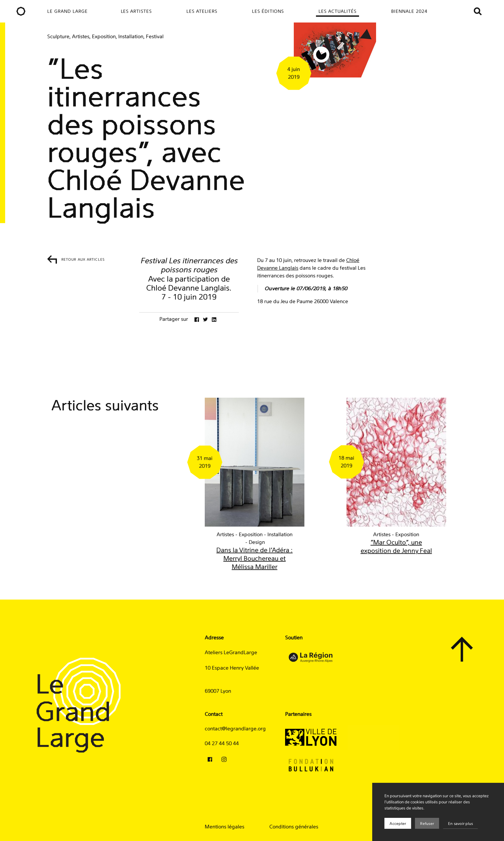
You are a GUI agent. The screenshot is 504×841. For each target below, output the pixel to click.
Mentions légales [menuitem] (225, 827)
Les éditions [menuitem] (268, 12)
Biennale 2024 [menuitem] (409, 12)
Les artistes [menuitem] (136, 12)
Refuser (427, 824)
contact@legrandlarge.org (235, 729)
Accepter (398, 824)
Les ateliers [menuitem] (202, 12)
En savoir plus (460, 824)
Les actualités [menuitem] (337, 12)
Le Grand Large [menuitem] (67, 12)
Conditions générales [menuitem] (294, 827)
